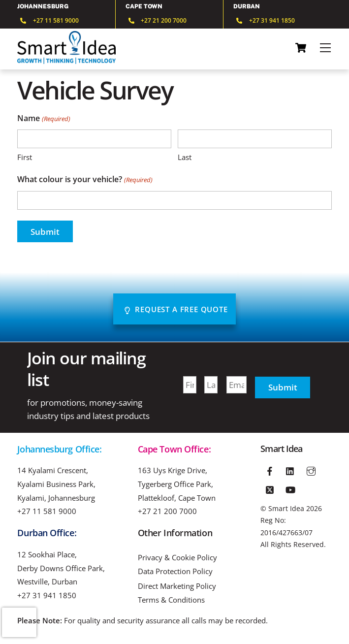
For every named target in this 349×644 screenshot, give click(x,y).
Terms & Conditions (171, 600)
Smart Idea (286, 508)
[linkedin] (290, 470)
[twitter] (270, 488)
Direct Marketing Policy (177, 586)
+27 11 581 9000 (47, 511)
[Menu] (325, 48)
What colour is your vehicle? (85, 180)
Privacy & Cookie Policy (177, 558)
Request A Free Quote (176, 309)
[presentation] (19, 622)
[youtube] (290, 488)
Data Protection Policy (175, 571)
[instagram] (311, 470)
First (25, 157)
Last (185, 157)
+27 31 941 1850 (47, 595)
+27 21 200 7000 (167, 511)
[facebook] (270, 470)
